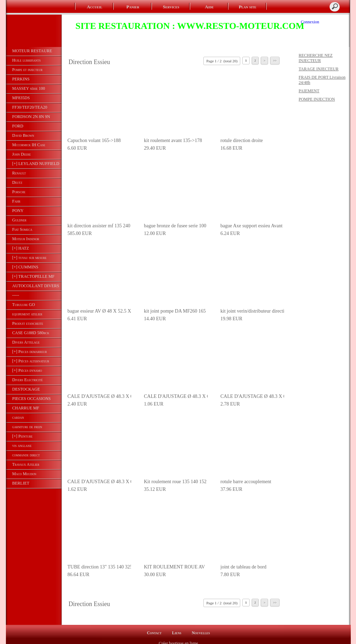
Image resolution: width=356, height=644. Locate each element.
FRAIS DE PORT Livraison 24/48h (322, 80)
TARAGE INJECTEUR (319, 69)
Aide (209, 7)
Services (171, 7)
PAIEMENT (309, 91)
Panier (133, 7)
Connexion (310, 22)
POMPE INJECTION (317, 99)
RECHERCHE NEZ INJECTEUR (316, 58)
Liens (177, 627)
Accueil (95, 7)
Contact (154, 627)
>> (275, 61)
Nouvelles (201, 627)
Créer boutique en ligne (179, 637)
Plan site (248, 7)
